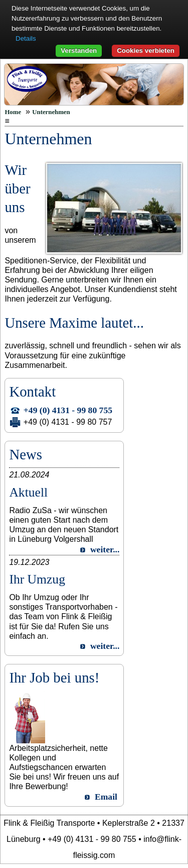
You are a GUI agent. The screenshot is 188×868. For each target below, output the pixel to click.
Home (13, 112)
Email (106, 797)
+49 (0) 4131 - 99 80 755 (68, 410)
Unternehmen (51, 112)
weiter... (105, 549)
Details (26, 38)
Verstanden (79, 51)
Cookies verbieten (146, 51)
